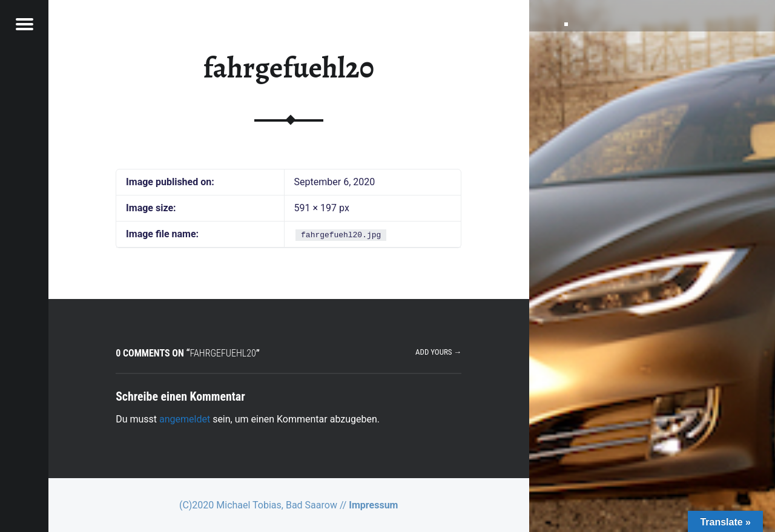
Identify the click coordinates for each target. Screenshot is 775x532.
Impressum (373, 505)
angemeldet (185, 419)
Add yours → (438, 352)
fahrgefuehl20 (289, 68)
